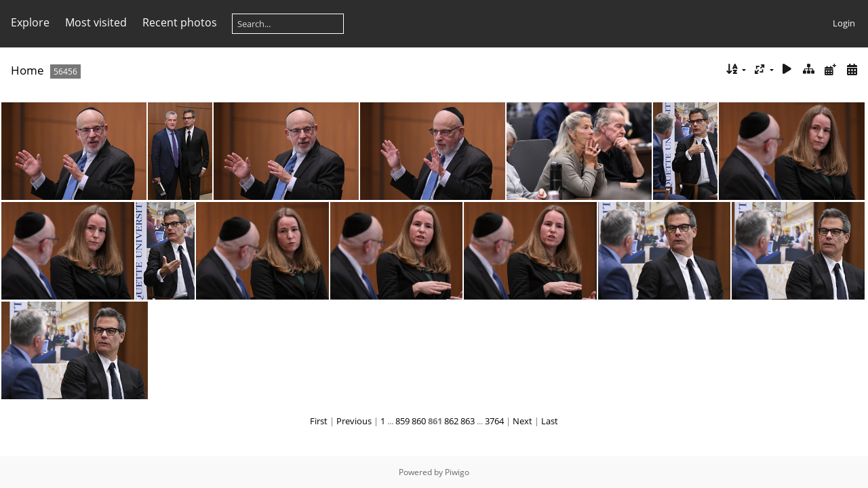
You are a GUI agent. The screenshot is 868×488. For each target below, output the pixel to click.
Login (844, 23)
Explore (30, 22)
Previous (354, 421)
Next (522, 421)
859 (402, 421)
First (319, 421)
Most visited (96, 22)
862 (451, 421)
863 (468, 421)
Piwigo (457, 472)
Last (550, 421)
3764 (494, 421)
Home (27, 70)
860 (419, 421)
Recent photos (180, 22)
